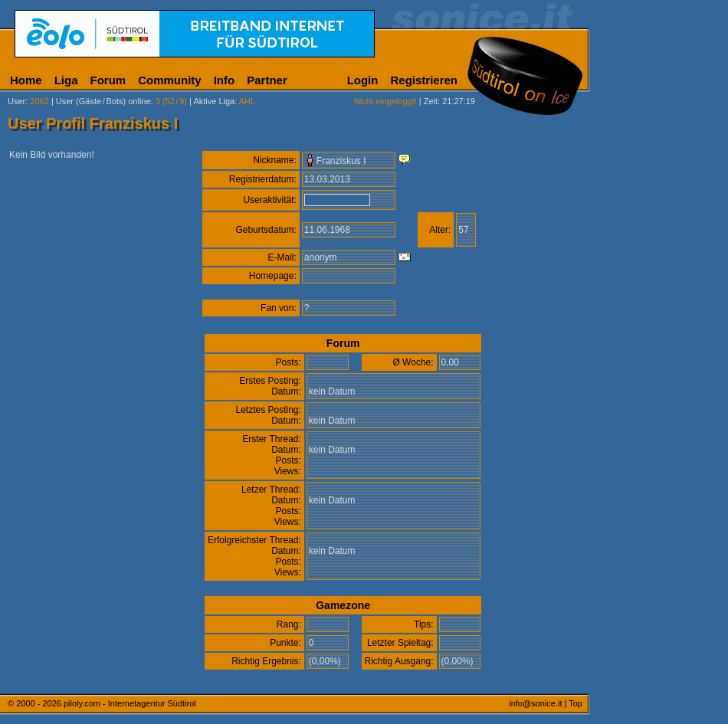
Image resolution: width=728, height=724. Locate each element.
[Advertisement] (663, 382)
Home (26, 80)
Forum (108, 80)
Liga (66, 80)
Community (170, 80)
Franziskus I (341, 161)
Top (576, 703)
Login (363, 80)
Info (225, 80)
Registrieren (424, 80)
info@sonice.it (535, 703)
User (16, 101)
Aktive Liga (214, 101)
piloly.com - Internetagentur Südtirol (130, 703)
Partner (267, 80)
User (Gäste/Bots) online (103, 101)
